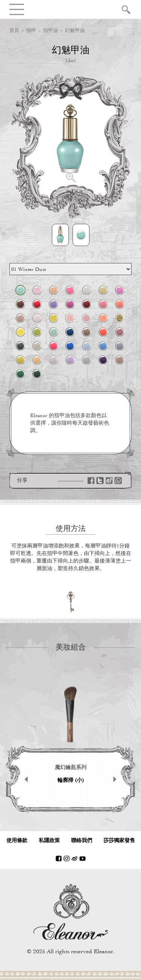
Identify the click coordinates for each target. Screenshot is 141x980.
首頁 (14, 30)
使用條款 (17, 840)
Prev (22, 779)
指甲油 (51, 30)
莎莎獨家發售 (119, 840)
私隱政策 (49, 840)
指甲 (31, 30)
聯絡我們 (82, 840)
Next (119, 779)
